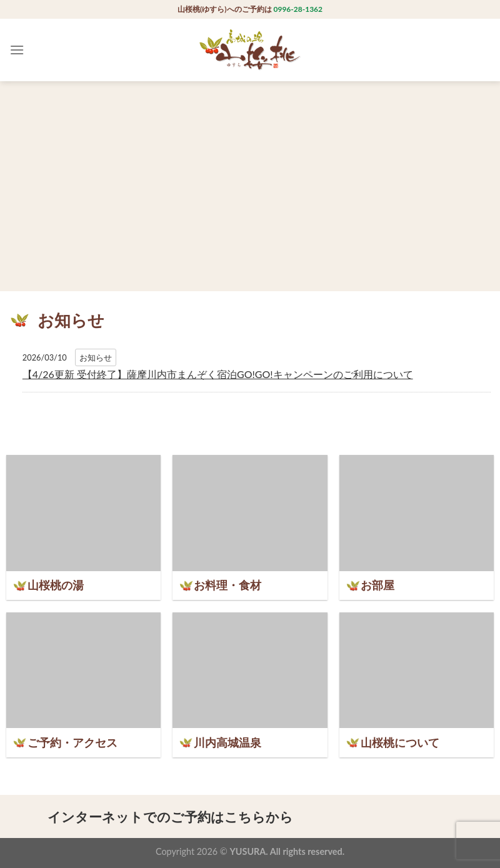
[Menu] (17, 50)
